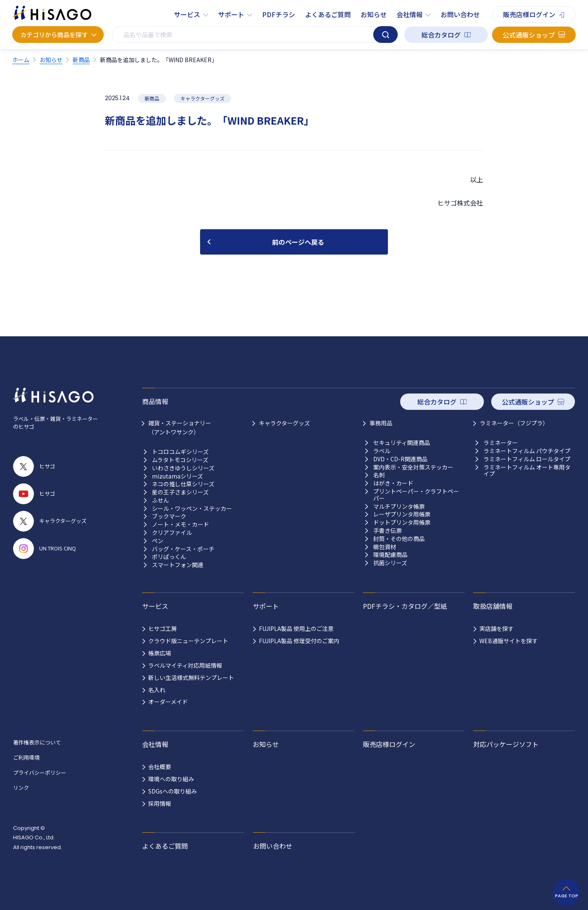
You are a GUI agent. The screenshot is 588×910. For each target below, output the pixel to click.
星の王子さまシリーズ (180, 492)
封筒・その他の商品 (399, 539)
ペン (158, 541)
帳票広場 (160, 653)
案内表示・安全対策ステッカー (413, 467)
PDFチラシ (279, 14)
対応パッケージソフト (506, 744)
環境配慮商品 (390, 555)
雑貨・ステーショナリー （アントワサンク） (180, 427)
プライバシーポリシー (40, 772)
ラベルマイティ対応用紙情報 (185, 665)
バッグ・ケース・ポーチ (183, 549)
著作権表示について (37, 742)
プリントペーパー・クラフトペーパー (416, 495)
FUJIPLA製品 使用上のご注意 (296, 628)
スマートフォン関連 (178, 565)
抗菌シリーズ (390, 563)
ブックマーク (169, 516)
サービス (187, 14)
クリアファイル (172, 533)
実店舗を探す (497, 628)
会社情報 (410, 14)
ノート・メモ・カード (180, 524)
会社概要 (160, 767)
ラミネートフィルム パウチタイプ (527, 451)
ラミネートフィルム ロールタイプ (527, 459)
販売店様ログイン (529, 14)
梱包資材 (385, 547)
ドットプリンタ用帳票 (402, 522)
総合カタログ (441, 35)
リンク (21, 788)
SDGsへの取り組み (173, 791)
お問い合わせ (460, 14)
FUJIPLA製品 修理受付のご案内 (299, 641)
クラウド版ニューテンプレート (188, 641)
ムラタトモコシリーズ (180, 460)
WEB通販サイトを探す (509, 641)
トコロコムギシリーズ (180, 452)
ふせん (160, 500)
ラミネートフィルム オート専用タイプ (527, 471)
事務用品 (381, 423)
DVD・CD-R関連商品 (400, 459)
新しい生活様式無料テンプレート (191, 677)
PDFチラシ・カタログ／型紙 (405, 606)
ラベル (382, 451)
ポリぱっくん (169, 557)
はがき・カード (393, 483)
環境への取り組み (171, 779)
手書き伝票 (388, 531)
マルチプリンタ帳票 (399, 506)
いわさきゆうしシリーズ (183, 468)
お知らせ (374, 14)
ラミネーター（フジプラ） (514, 423)
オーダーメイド (168, 702)
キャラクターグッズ (284, 423)
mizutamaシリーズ (177, 476)
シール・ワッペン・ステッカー (192, 509)
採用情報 (160, 803)
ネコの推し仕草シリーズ (183, 484)
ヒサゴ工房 (163, 628)
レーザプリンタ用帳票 (402, 514)
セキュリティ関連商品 (402, 443)
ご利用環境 (26, 757)
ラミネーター (501, 443)
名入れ (157, 690)
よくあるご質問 (328, 14)
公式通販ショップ (529, 35)
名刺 (379, 475)
